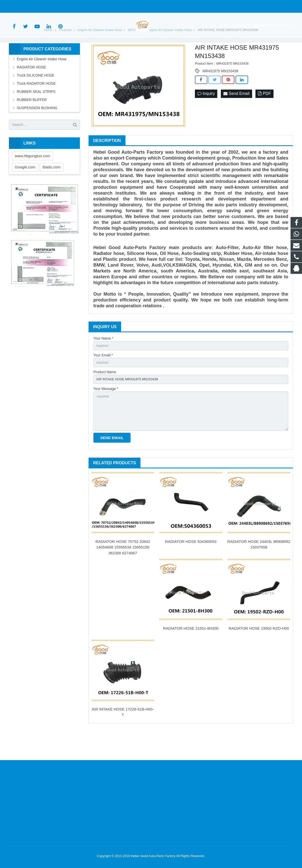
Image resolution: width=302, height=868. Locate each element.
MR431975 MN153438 (220, 93)
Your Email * (103, 378)
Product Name (105, 396)
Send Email (236, 116)
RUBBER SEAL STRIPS (36, 113)
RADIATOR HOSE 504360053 (191, 569)
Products (65, 52)
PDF (264, 116)
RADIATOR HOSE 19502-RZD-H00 (259, 656)
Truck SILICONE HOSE (35, 97)
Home (48, 52)
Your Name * (103, 360)
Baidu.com (52, 189)
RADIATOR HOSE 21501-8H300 (191, 656)
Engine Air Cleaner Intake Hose (100, 52)
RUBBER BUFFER (32, 122)
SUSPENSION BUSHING (37, 130)
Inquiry (206, 116)
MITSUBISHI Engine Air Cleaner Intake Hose (160, 52)
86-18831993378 (26, 6)
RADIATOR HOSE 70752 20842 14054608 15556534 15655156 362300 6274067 (123, 575)
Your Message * (106, 413)
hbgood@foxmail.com (65, 6)
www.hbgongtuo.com (32, 178)
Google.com (25, 189)
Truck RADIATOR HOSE (36, 105)
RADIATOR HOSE (31, 89)
